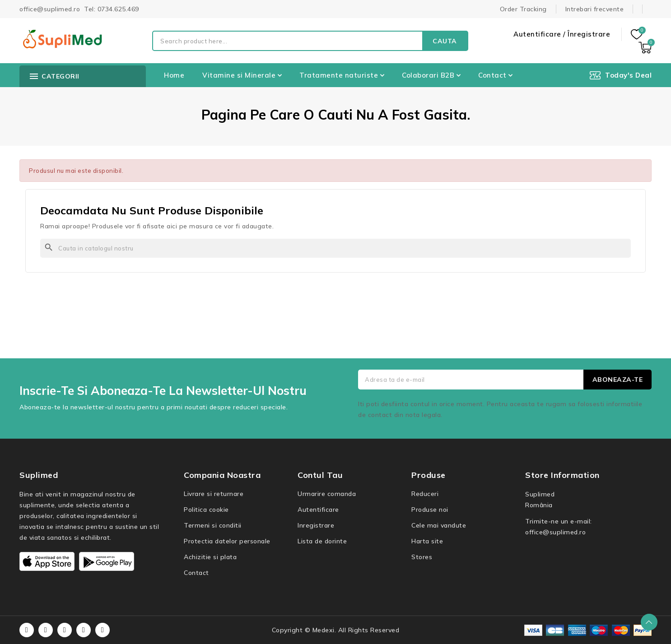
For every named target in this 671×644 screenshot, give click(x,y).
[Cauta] (335, 248)
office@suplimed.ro (555, 532)
